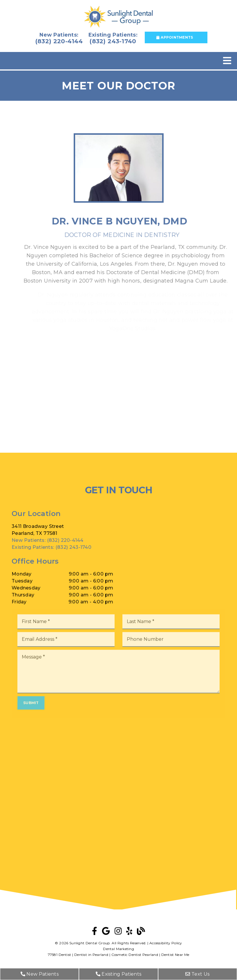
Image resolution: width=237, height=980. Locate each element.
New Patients (40, 974)
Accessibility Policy (166, 943)
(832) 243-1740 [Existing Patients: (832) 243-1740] (51, 555)
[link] (118, 17)
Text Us (197, 974)
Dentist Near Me (175, 955)
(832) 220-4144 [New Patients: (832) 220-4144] (48, 548)
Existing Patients (119, 974)
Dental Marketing (118, 949)
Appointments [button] (175, 37)
